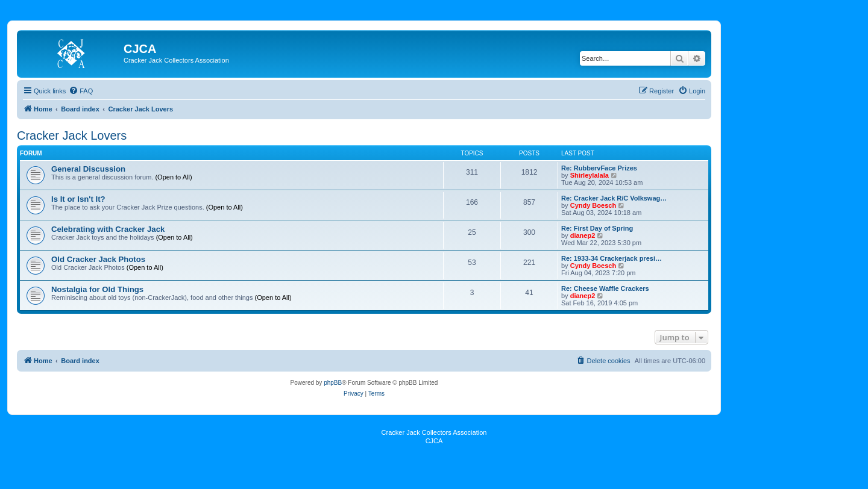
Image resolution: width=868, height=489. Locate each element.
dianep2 (583, 235)
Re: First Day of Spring (597, 228)
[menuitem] (81, 91)
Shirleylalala (590, 175)
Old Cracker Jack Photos (98, 259)
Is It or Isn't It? (78, 199)
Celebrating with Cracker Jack (108, 229)
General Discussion (88, 169)
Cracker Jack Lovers (72, 135)
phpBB (333, 383)
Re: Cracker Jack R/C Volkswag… (614, 198)
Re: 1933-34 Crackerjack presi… (612, 258)
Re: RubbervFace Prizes (599, 168)
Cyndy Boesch (593, 205)
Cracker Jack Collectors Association (434, 432)
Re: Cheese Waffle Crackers (605, 288)
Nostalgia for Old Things (97, 289)
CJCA (434, 441)
